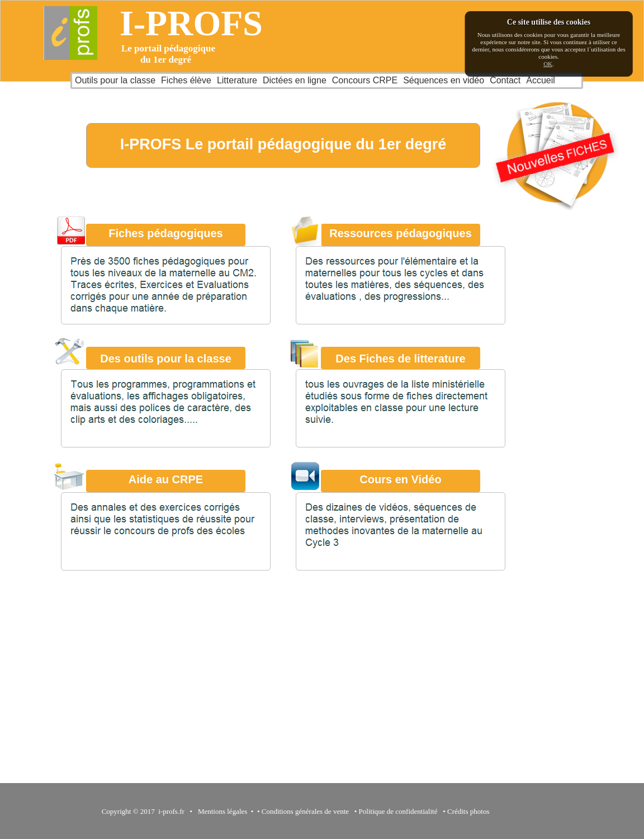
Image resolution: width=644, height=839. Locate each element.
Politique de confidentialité (398, 811)
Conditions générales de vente (305, 811)
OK (548, 64)
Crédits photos (470, 811)
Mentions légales (221, 811)
